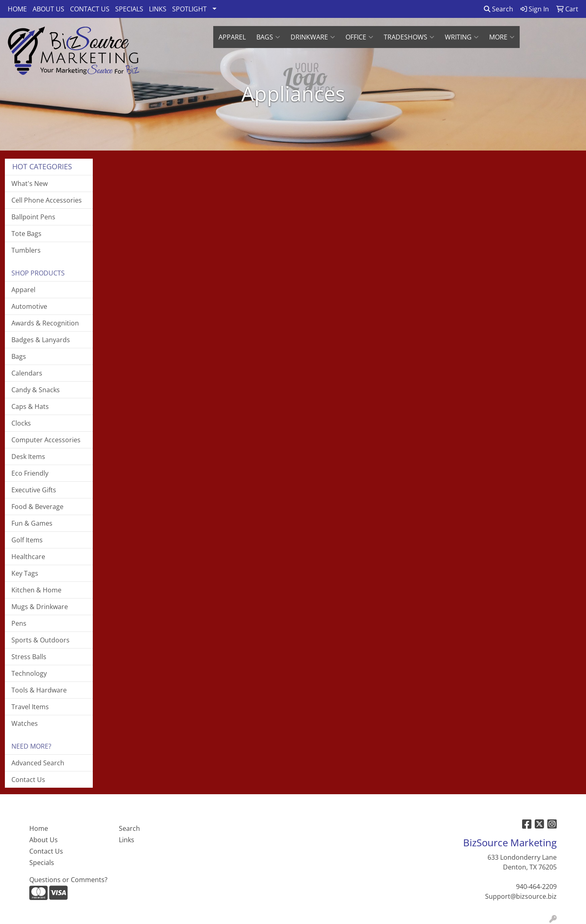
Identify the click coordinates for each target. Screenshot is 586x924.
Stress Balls (29, 657)
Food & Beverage (37, 507)
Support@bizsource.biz (521, 896)
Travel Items (30, 707)
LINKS (158, 9)
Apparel (23, 290)
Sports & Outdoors (40, 640)
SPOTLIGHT (189, 9)
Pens (19, 623)
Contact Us (28, 780)
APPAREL (232, 37)
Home (39, 828)
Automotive (29, 306)
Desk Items (28, 457)
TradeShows (409, 37)
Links (127, 840)
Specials (42, 863)
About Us (44, 840)
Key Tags (25, 573)
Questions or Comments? (68, 880)
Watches (25, 723)
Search (499, 9)
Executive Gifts (34, 490)
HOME (17, 9)
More (502, 37)
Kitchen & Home (36, 590)
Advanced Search (38, 763)
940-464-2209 (536, 887)
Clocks (21, 423)
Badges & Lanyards (41, 340)
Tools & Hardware (39, 690)
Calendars (27, 373)
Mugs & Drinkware (40, 607)
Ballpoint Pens (33, 217)
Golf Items (27, 540)
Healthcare (28, 557)
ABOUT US (48, 9)
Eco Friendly (30, 473)
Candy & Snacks (36, 390)
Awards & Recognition (45, 323)
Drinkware (313, 37)
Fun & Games (32, 523)
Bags (268, 37)
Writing (462, 37)
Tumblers (26, 250)
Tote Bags (26, 234)
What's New (30, 183)
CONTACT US (90, 9)
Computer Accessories (46, 440)
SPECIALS (129, 9)
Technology (29, 673)
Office (359, 37)
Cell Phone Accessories (47, 200)
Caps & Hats (30, 406)
